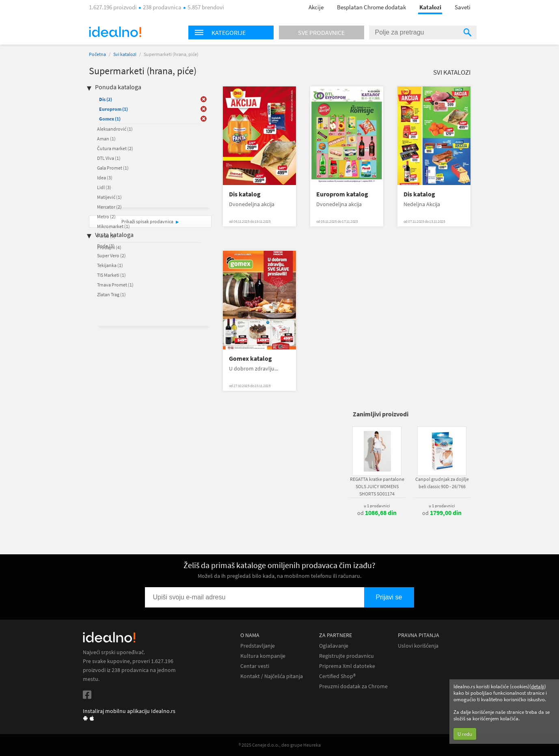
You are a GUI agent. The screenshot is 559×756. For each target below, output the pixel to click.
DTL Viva (109, 158)
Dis (106, 99)
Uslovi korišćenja (418, 646)
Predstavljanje (258, 646)
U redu (465, 734)
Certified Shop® (337, 676)
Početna (97, 54)
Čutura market (115, 148)
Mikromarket (113, 226)
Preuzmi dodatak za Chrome (353, 686)
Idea (105, 178)
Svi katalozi (125, 54)
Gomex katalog (250, 359)
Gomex (110, 119)
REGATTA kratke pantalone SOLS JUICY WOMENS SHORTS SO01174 (377, 486)
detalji (538, 686)
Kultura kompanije (263, 656)
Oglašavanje (334, 646)
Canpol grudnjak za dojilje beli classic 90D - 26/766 (442, 483)
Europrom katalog (342, 194)
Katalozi (430, 7)
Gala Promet (113, 168)
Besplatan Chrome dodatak (371, 7)
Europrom (113, 109)
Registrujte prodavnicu (346, 656)
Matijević (109, 197)
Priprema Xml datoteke (347, 666)
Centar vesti (255, 666)
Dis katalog (245, 194)
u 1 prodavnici (377, 506)
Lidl (104, 187)
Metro (106, 216)
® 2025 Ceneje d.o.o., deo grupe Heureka (280, 745)
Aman (106, 139)
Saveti (463, 7)
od (377, 513)
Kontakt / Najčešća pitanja (272, 676)
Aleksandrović (115, 129)
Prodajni (109, 247)
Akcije (316, 7)
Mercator (109, 207)
